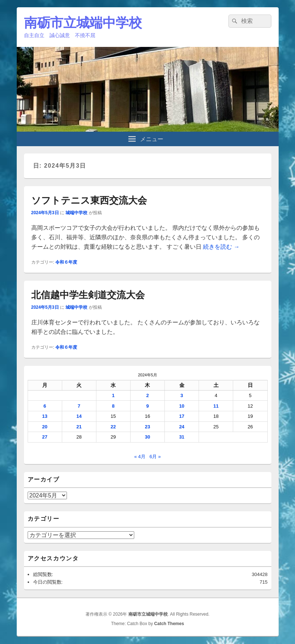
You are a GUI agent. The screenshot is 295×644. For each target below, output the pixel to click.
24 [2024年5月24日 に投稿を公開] (182, 427)
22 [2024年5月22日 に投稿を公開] (113, 427)
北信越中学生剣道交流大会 (88, 295)
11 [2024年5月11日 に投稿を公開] (216, 406)
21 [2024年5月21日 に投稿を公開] (79, 427)
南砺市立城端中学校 (83, 23)
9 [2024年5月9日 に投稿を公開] (147, 406)
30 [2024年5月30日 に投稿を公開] (147, 437)
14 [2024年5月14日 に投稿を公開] (79, 416)
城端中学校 (76, 213)
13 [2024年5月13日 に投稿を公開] (45, 416)
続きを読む (221, 247)
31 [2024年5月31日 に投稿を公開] (182, 437)
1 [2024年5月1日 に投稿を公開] (113, 395)
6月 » (155, 457)
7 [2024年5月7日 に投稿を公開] (79, 406)
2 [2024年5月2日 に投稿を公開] (147, 395)
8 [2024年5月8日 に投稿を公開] (113, 406)
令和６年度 (66, 262)
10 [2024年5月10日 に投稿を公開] (182, 406)
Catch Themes (169, 624)
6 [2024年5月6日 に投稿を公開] (45, 406)
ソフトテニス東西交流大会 (89, 200)
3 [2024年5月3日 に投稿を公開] (182, 395)
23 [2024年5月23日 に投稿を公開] (147, 427)
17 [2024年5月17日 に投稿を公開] (182, 416)
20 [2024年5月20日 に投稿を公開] (45, 427)
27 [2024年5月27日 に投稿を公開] (45, 437)
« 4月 (140, 457)
